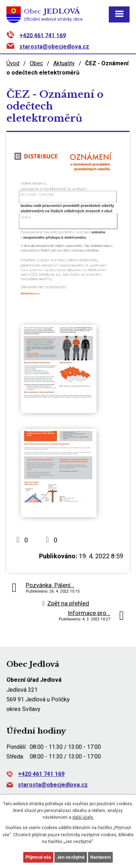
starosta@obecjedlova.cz (54, 47)
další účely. (83, 817)
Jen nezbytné (71, 857)
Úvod (13, 63)
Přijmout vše (38, 857)
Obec (36, 63)
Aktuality (64, 63)
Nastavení (100, 857)
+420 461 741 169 (43, 35)
